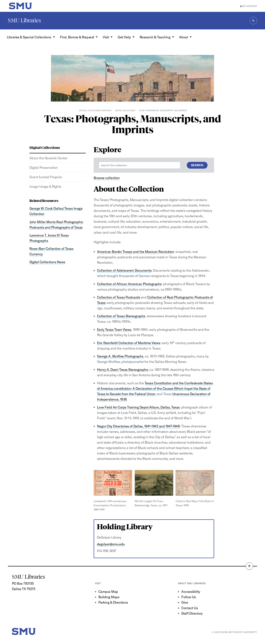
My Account (249, 6)
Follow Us (189, 597)
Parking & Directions (113, 602)
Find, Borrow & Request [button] (77, 37)
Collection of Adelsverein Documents (124, 270)
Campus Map (108, 592)
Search (197, 165)
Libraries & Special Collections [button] (29, 37)
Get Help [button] (125, 37)
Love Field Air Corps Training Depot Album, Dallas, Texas (138, 407)
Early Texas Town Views (114, 330)
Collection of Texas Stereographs (121, 316)
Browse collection (107, 178)
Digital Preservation (44, 168)
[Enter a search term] (140, 165)
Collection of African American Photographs (129, 284)
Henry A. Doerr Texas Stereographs (122, 370)
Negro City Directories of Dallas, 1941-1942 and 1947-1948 (138, 426)
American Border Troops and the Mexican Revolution (135, 252)
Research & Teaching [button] (155, 37)
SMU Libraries (25, 20)
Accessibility (191, 592)
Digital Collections (125, 110)
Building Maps (109, 597)
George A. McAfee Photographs (120, 356)
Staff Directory (192, 613)
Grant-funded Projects (46, 177)
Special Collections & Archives (95, 110)
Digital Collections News (47, 262)
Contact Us (190, 608)
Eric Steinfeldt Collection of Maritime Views (129, 343)
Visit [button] (106, 37)
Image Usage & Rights (45, 186)
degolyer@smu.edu (111, 544)
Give (185, 602)
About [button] (184, 37)
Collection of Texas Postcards (119, 297)
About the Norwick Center (48, 158)
